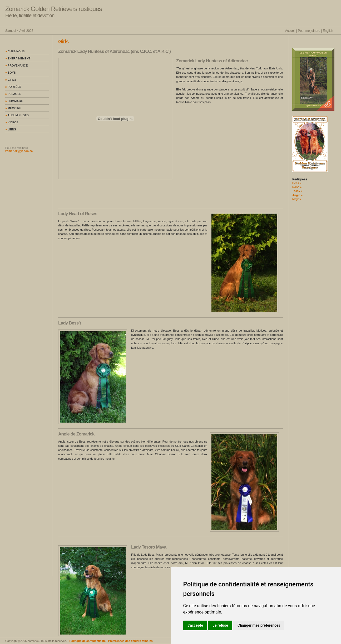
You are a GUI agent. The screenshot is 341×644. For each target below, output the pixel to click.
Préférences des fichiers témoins (130, 641)
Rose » (297, 187)
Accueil (290, 31)
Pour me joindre (309, 31)
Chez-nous (15, 51)
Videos (12, 122)
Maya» (297, 199)
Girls (11, 80)
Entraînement (18, 58)
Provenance (16, 65)
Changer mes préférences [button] (259, 625)
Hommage (14, 101)
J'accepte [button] (195, 625)
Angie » (297, 195)
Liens (11, 129)
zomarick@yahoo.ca (19, 151)
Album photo (17, 115)
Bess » (297, 183)
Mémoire (13, 108)
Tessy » (297, 191)
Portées (13, 87)
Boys (11, 73)
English (328, 31)
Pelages (13, 94)
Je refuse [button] (220, 625)
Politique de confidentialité (88, 641)
